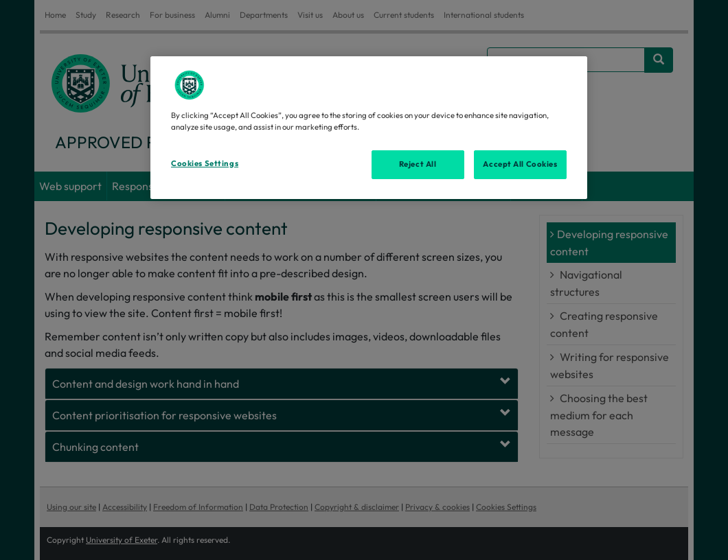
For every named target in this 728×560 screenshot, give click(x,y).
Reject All (418, 164)
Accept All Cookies (520, 164)
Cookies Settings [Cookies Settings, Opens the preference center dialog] (205, 163)
